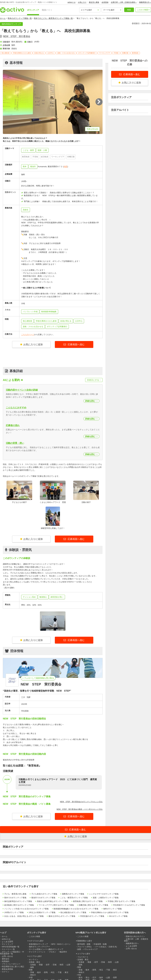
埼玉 (53, 972)
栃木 (39, 972)
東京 (67, 972)
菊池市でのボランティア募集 (43, 898)
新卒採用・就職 (84, 944)
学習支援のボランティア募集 (92, 916)
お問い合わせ (7, 956)
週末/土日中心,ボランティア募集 (62, 916)
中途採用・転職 (100, 944)
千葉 (60, 972)
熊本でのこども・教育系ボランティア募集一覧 (53, 18)
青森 (41, 965)
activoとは (71, 2)
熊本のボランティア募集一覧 (20, 18)
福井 (101, 978)
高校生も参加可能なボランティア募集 (53, 901)
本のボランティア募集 (118, 916)
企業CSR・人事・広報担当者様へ (124, 2)
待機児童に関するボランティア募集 (93, 905)
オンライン (34, 960)
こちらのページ (28, 335)
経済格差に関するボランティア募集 (19, 905)
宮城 (55, 965)
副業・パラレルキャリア (88, 949)
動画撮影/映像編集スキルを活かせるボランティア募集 (76, 909)
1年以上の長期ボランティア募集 (42, 912)
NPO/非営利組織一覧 (11, 947)
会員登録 (105, 2)
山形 (68, 965)
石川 (94, 978)
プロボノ (53, 952)
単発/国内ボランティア (38, 944)
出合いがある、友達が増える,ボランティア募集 (24, 916)
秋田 (62, 965)
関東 (31, 970)
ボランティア (33, 10)
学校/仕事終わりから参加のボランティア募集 (110, 912)
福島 (32, 967)
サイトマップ (7, 944)
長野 (115, 978)
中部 (31, 978)
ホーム (3, 18)
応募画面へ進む (76, 345)
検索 (129, 10)
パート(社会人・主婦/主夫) (106, 947)
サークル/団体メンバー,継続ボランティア (46, 949)
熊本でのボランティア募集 (15, 898)
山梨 (108, 978)
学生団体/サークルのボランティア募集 (129, 905)
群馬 (46, 972)
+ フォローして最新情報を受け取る (38, 678)
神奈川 (33, 975)
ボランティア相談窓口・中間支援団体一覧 (12, 953)
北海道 (33, 965)
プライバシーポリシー (11, 964)
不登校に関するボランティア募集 (121, 901)
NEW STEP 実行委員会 (17, 36)
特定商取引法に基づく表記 (13, 967)
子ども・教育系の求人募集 (15, 894)
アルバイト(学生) (84, 947)
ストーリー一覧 (8, 949)
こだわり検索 (142, 10)
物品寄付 (63, 952)
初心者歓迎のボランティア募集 (73, 912)
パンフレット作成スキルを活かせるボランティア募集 (26, 909)
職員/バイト (47, 10)
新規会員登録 (7, 969)
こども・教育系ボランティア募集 (74, 898)
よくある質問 (7, 942)
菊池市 (33, 167)
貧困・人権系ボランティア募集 (106, 898)
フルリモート (83, 957)
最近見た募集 (94, 2)
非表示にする (94, 380)
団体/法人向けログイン (135, 936)
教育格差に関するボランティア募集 (88, 901)
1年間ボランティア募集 (14, 912)
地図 (66, 167)
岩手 (48, 965)
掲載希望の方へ (145, 2)
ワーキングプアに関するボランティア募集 (56, 905)
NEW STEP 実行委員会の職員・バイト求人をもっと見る (80, 809)
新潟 (80, 978)
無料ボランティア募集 (113, 909)
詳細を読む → (91, 401)
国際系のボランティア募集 (73, 894)
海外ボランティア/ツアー (39, 947)
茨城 (32, 972)
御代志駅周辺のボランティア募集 (18, 901)
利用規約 (6, 961)
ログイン (6, 972)
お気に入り (82, 2)
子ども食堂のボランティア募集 (44, 894)
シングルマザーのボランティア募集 (104, 894)
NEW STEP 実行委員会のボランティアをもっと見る (81, 802)
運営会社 (6, 959)
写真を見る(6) (92, 129)
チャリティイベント (37, 952)
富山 (87, 978)
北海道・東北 (34, 962)
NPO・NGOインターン (61, 944)
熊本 (25, 167)
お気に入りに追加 (31, 345)
